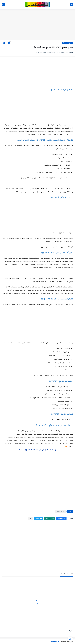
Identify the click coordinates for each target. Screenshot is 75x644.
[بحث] (3, 5)
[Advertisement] (37, 25)
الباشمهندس (55, 641)
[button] (61, 519)
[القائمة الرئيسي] (72, 5)
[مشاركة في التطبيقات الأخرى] (31, 519)
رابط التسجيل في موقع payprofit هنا (38, 450)
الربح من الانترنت (67, 43)
